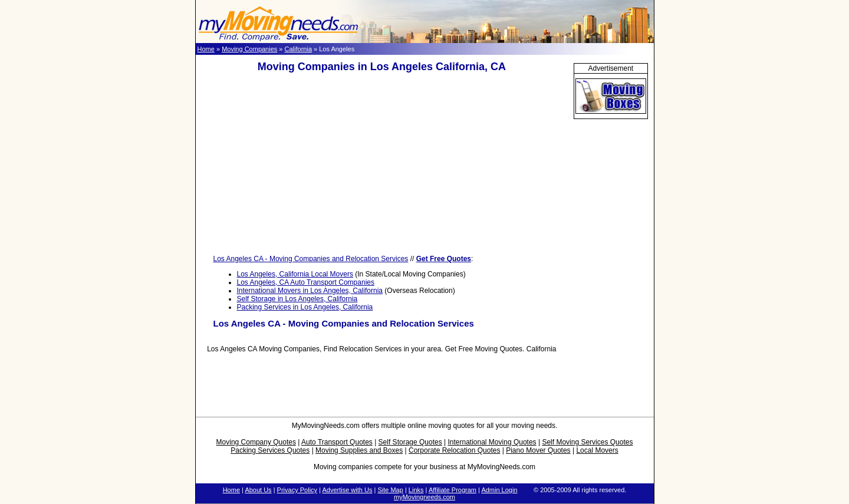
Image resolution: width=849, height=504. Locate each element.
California (298, 49)
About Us (258, 490)
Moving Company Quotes (256, 442)
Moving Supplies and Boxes (359, 450)
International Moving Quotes (492, 442)
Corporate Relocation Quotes (454, 450)
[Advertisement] (381, 164)
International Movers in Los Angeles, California (310, 291)
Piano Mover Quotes (538, 450)
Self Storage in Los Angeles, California (297, 299)
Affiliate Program (453, 490)
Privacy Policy (297, 490)
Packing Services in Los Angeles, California (305, 307)
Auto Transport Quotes (337, 442)
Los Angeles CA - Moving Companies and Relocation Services (311, 259)
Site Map (390, 490)
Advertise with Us (347, 490)
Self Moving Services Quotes (587, 442)
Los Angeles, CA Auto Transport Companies (306, 282)
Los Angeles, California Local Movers (295, 274)
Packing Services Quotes (270, 450)
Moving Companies (249, 49)
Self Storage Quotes (410, 442)
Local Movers (597, 450)
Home (206, 49)
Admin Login (499, 490)
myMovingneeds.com (424, 497)
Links (416, 490)
